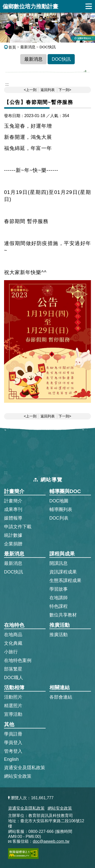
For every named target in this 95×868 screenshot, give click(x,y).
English (11, 759)
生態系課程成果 (65, 581)
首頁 (10, 47)
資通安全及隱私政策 (25, 768)
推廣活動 (59, 635)
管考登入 (13, 751)
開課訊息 (59, 563)
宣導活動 (13, 714)
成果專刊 (13, 509)
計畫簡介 (13, 501)
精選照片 (13, 706)
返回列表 (48, 90)
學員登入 (13, 742)
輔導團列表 (61, 509)
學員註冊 (13, 734)
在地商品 (13, 635)
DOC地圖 (59, 501)
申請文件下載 (18, 527)
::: (6, 473)
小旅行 (11, 652)
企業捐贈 (13, 544)
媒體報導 (13, 518)
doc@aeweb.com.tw (51, 841)
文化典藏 (13, 643)
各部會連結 (61, 697)
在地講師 (59, 598)
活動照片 (13, 697)
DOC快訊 (48, 47)
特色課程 (59, 606)
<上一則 (30, 90)
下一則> (65, 90)
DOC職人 (14, 678)
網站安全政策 (18, 776)
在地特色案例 (18, 660)
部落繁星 (13, 669)
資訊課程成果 (63, 572)
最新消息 (28, 47)
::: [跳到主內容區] (7, 84)
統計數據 (13, 535)
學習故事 (59, 589)
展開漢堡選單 (89, 6)
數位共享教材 (63, 615)
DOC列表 (59, 518)
